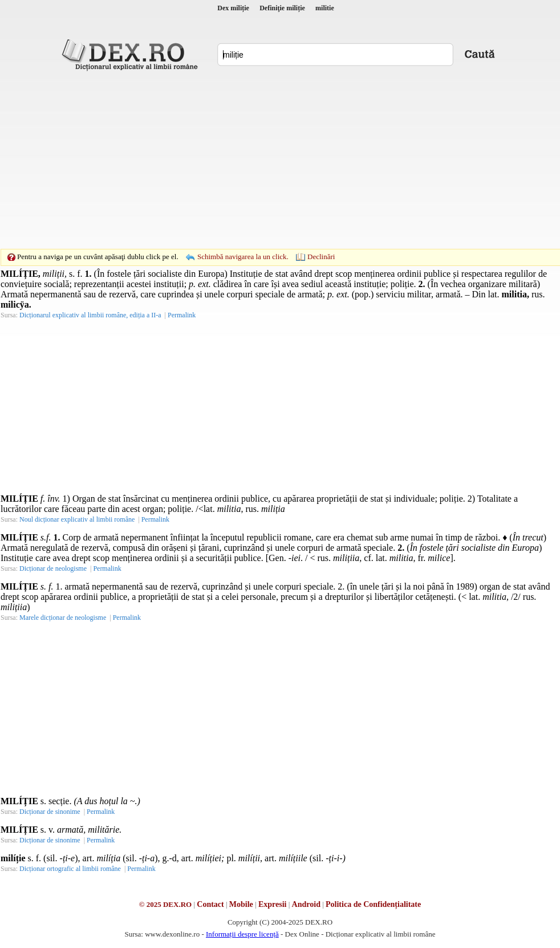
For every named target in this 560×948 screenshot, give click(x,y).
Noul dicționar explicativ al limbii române (77, 519)
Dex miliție (233, 8)
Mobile (241, 904)
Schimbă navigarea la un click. (243, 257)
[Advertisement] (262, 160)
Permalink (182, 315)
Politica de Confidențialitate (373, 904)
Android (306, 904)
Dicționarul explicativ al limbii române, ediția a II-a (90, 315)
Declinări (321, 257)
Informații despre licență (242, 934)
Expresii (273, 904)
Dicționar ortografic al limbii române (70, 869)
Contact (210, 904)
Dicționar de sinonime (50, 812)
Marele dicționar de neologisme (63, 618)
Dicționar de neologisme (53, 568)
